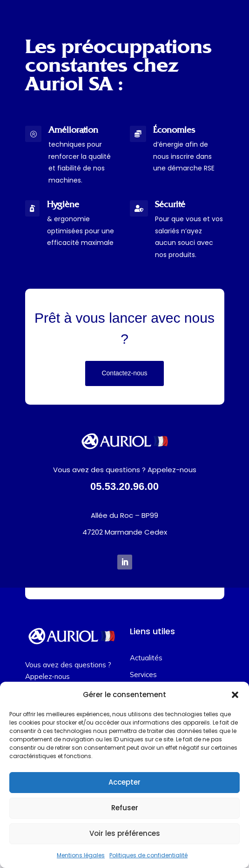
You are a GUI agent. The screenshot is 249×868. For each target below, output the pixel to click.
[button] (235, 695)
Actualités (146, 658)
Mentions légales (81, 855)
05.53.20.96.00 (124, 486)
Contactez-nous (124, 373)
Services (143, 675)
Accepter (124, 782)
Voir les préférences (125, 833)
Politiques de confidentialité (148, 855)
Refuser (125, 808)
